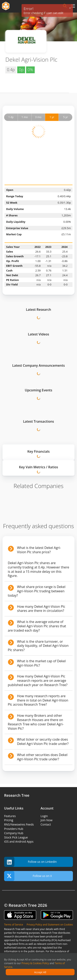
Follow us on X (28, 876)
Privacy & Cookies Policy (35, 963)
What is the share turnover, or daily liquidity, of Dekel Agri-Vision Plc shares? (38, 646)
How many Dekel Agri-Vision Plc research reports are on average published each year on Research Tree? (38, 681)
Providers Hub (14, 829)
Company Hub (14, 833)
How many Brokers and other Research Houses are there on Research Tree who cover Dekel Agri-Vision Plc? (36, 722)
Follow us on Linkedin (30, 862)
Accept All (40, 972)
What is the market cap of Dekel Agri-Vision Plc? (41, 663)
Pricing (9, 820)
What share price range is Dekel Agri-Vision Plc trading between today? (37, 591)
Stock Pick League (16, 837)
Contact (46, 824)
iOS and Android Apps (19, 841)
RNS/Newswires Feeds (19, 824)
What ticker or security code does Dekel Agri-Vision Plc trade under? (43, 742)
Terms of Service (14, 925)
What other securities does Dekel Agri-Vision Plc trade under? (42, 757)
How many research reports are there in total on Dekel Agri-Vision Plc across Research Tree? (38, 700)
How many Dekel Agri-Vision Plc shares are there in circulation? (41, 609)
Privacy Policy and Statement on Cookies (50, 925)
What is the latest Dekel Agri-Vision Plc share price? (39, 550)
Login (44, 816)
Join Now (47, 820)
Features (10, 816)
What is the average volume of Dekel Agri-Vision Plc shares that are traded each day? (37, 626)
